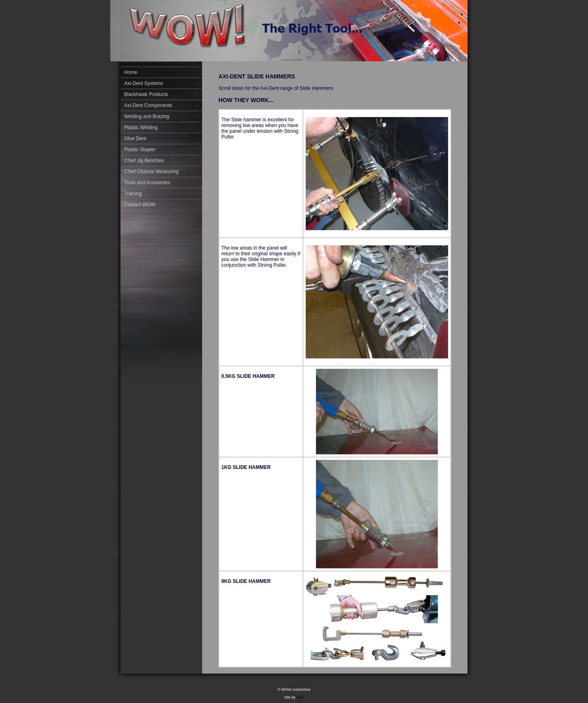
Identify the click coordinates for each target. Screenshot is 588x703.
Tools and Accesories (147, 183)
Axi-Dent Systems (144, 83)
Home (131, 72)
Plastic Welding (141, 127)
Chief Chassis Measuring (151, 172)
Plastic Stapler (140, 150)
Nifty (300, 697)
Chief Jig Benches (144, 161)
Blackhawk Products (146, 94)
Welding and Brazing (147, 116)
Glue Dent (135, 138)
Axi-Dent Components (148, 105)
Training (133, 194)
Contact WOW (140, 205)
